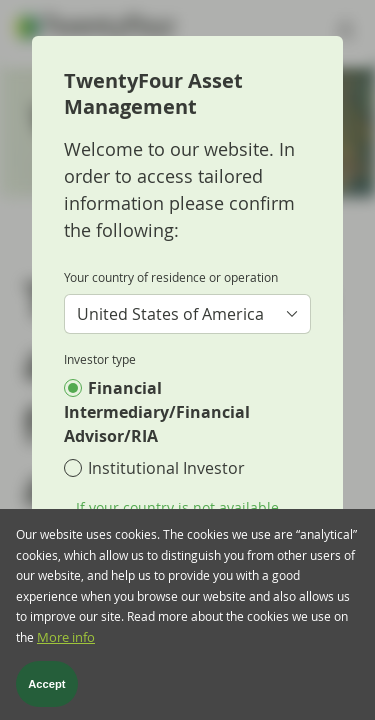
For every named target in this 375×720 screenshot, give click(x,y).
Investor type (100, 359)
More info (66, 651)
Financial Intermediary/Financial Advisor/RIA (157, 412)
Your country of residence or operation (171, 277)
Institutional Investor (166, 468)
